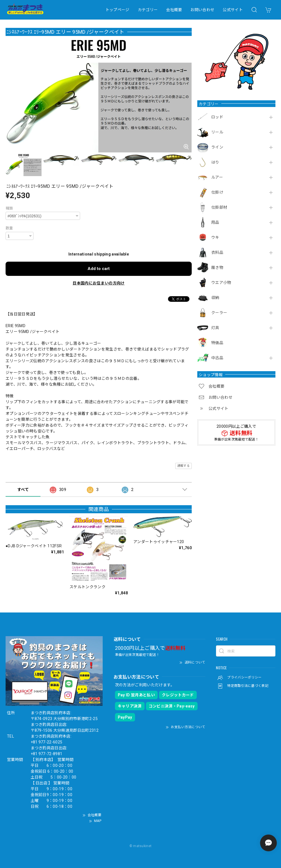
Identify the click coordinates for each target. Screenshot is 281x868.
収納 (215, 298)
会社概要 (174, 10)
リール (217, 132)
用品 (215, 222)
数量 (9, 228)
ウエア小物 (221, 283)
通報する (183, 466)
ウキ (215, 237)
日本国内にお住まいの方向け (99, 283)
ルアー (217, 177)
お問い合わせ (202, 10)
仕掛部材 (219, 207)
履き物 (217, 268)
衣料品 (217, 252)
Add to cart (99, 269)
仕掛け (217, 192)
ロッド (217, 117)
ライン (217, 147)
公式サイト (233, 10)
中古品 (217, 358)
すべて (23, 490)
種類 (9, 208)
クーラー (219, 313)
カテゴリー (148, 10)
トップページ (117, 10)
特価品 (217, 343)
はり (215, 162)
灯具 (215, 328)
